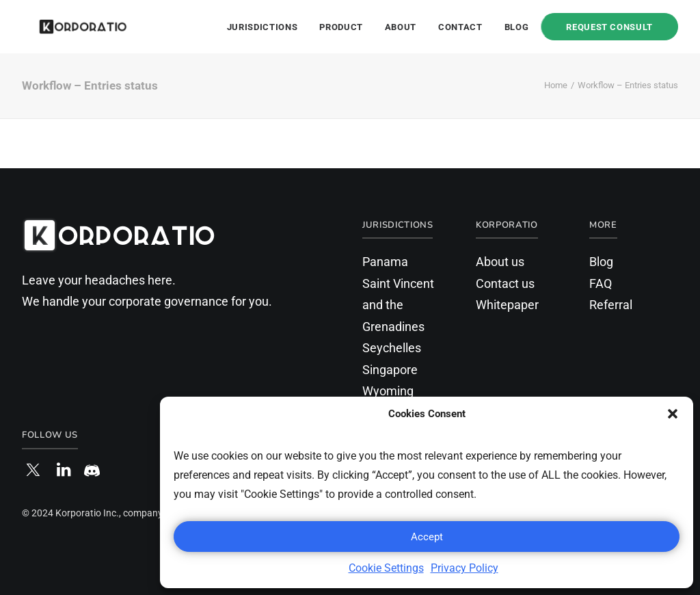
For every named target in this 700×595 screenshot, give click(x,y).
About (401, 27)
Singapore (390, 370)
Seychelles (392, 348)
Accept (427, 537)
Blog (517, 27)
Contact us (505, 283)
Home (556, 85)
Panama (385, 262)
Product (341, 27)
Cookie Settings (386, 568)
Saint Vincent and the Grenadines (398, 305)
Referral (611, 305)
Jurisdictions (262, 27)
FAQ (601, 283)
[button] (673, 414)
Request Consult (609, 27)
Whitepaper (507, 305)
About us (500, 262)
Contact (460, 27)
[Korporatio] (67, 27)
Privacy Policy (465, 568)
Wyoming (388, 391)
